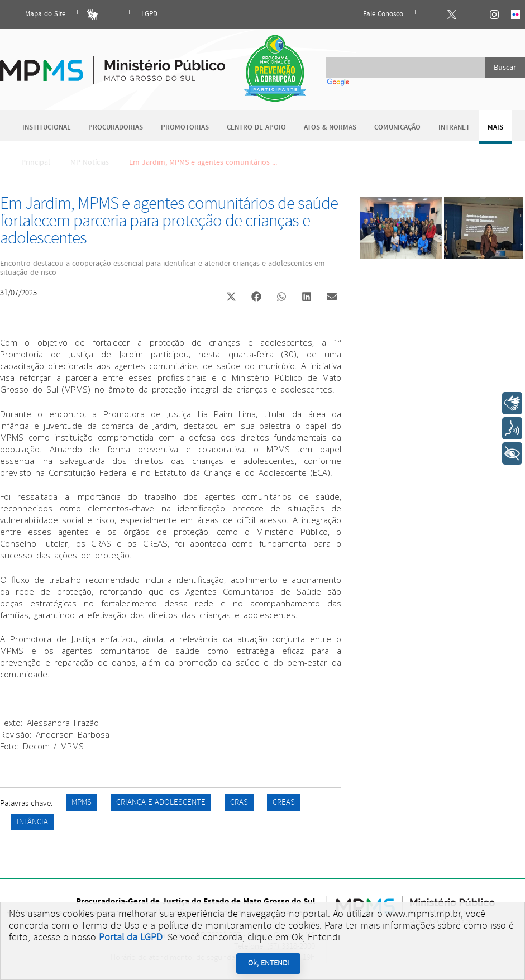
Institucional (46, 128)
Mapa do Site (36, 15)
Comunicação (397, 128)
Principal (28, 162)
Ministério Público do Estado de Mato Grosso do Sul (113, 64)
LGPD (149, 14)
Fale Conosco (374, 15)
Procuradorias (116, 128)
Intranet (454, 128)
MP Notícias (90, 162)
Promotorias (185, 128)
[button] (231, 298)
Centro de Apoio (256, 128)
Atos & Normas (330, 128)
